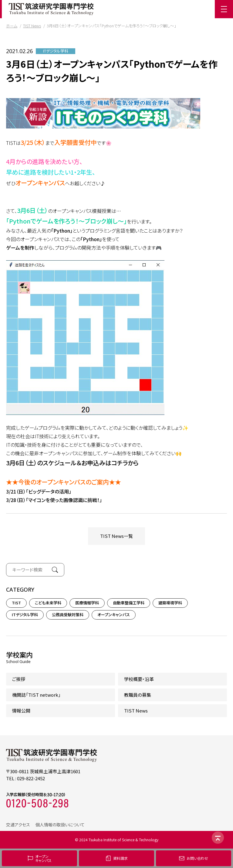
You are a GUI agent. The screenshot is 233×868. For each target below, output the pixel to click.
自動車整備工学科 (129, 603)
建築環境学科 (170, 603)
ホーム (12, 26)
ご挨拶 (19, 679)
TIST (16, 603)
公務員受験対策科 (68, 615)
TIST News (32, 26)
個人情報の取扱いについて (60, 825)
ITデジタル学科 (56, 51)
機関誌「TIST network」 (36, 695)
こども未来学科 (48, 603)
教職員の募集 (138, 695)
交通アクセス (18, 825)
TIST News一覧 (116, 536)
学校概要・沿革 (139, 679)
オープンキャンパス (114, 615)
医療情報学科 (87, 603)
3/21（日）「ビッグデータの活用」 (39, 491)
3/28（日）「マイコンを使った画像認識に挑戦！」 (54, 500)
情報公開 (21, 711)
